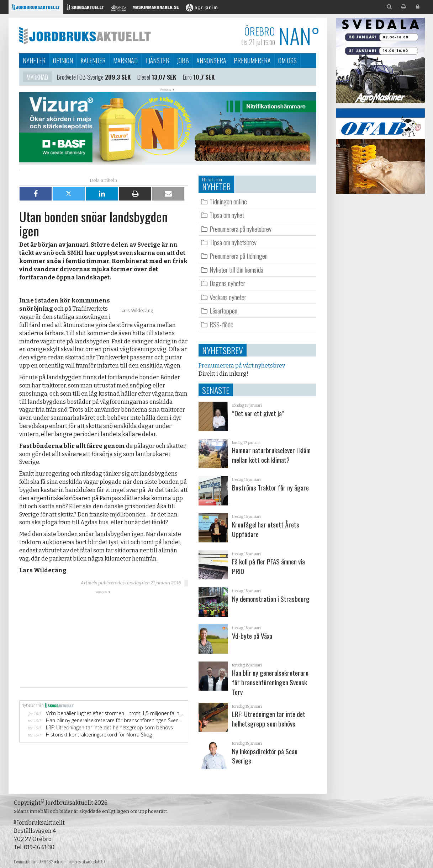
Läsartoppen (223, 310)
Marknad (125, 60)
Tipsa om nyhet (227, 215)
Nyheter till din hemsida (236, 270)
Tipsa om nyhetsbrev (233, 242)
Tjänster (157, 60)
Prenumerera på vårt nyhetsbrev (242, 366)
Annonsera (211, 60)
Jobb (183, 60)
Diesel (144, 77)
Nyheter (34, 60)
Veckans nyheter (228, 297)
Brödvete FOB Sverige (80, 77)
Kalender (93, 60)
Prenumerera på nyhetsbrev (241, 229)
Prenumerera (252, 60)
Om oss (287, 60)
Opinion (63, 60)
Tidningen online (228, 201)
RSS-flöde (221, 324)
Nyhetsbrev (223, 350)
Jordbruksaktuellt (85, 36)
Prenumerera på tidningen (239, 256)
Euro (187, 77)
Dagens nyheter (227, 283)
